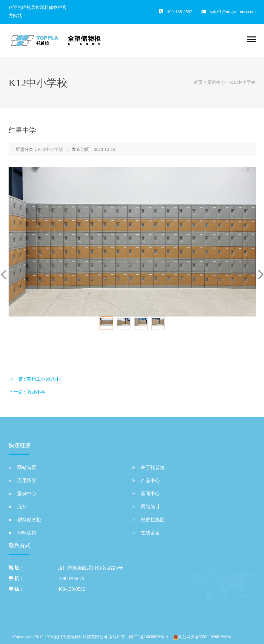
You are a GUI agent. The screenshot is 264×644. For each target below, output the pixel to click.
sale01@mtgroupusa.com (233, 12)
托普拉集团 (153, 520)
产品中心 (150, 481)
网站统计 (150, 507)
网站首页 (27, 468)
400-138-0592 (72, 589)
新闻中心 (150, 494)
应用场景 (27, 481)
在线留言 (150, 533)
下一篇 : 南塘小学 (27, 392)
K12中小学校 (243, 82)
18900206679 (71, 579)
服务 (22, 507)
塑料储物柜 (29, 520)
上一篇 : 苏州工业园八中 (35, 379)
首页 (198, 82)
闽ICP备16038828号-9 (148, 637)
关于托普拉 (153, 468)
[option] (132, 242)
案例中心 (216, 82)
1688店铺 (27, 533)
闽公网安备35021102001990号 (205, 637)
